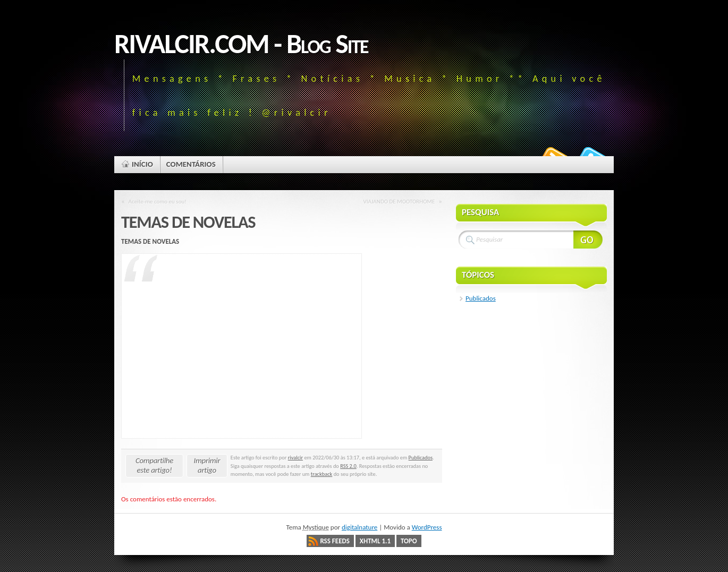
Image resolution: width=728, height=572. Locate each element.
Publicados (421, 458)
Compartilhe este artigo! (154, 465)
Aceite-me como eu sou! (158, 201)
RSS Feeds (335, 541)
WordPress (427, 527)
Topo (409, 541)
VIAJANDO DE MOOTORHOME (399, 201)
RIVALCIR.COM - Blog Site (241, 44)
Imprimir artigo (207, 465)
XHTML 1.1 (375, 541)
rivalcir (295, 458)
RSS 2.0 (348, 466)
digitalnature (359, 527)
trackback (322, 474)
